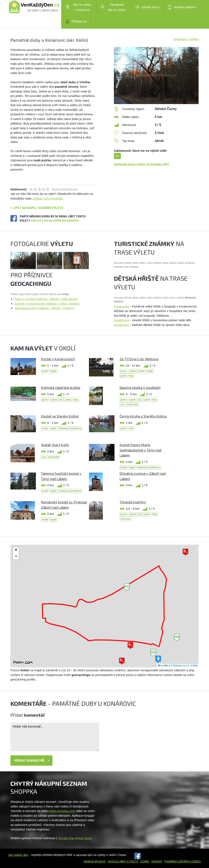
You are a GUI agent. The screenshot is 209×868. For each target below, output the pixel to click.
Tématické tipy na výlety (113, 7)
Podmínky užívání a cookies (183, 861)
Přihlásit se (76, 21)
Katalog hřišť (117, 861)
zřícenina (125, 519)
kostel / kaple (49, 371)
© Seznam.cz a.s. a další (184, 666)
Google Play (66, 838)
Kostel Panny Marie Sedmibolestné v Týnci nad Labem (141, 450)
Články (145, 861)
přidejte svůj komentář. (48, 198)
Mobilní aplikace (182, 7)
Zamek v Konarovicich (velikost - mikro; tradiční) (47, 304)
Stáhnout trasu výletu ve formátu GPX (141, 164)
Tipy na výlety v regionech (78, 7)
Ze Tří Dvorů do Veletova (139, 359)
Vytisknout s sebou (186, 39)
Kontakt (157, 861)
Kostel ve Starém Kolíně (60, 416)
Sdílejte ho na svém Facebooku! (55, 221)
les (117, 156)
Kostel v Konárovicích (58, 359)
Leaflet (163, 666)
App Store (85, 838)
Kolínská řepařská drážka (61, 387)
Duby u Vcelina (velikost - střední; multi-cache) (46, 299)
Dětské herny (147, 7)
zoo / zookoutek (129, 404)
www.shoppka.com (62, 811)
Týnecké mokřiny (133, 502)
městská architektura (70, 428)
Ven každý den (18, 855)
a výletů (132, 861)
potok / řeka (127, 376)
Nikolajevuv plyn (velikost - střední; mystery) (44, 308)
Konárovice (122, 306)
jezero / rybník (128, 371)
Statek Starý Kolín (55, 445)
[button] (127, 587)
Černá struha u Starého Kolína (143, 416)
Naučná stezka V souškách (140, 387)
